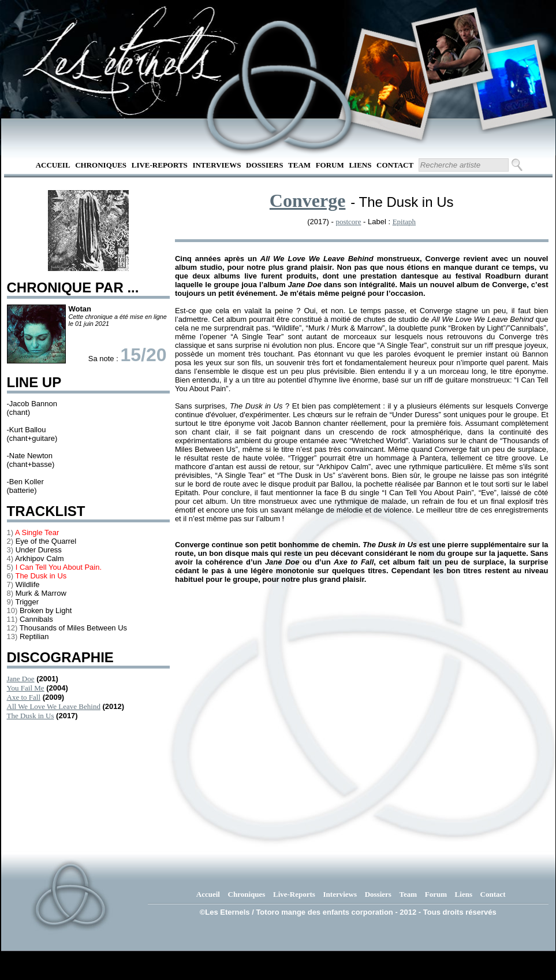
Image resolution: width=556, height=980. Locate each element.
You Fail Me (26, 688)
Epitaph (404, 222)
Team (299, 165)
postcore (348, 222)
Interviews (217, 165)
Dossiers (264, 165)
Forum (330, 165)
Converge (308, 201)
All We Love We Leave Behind (54, 706)
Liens (360, 165)
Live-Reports (160, 165)
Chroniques (101, 165)
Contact (395, 165)
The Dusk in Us (31, 716)
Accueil (53, 165)
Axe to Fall (24, 697)
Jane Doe (21, 679)
